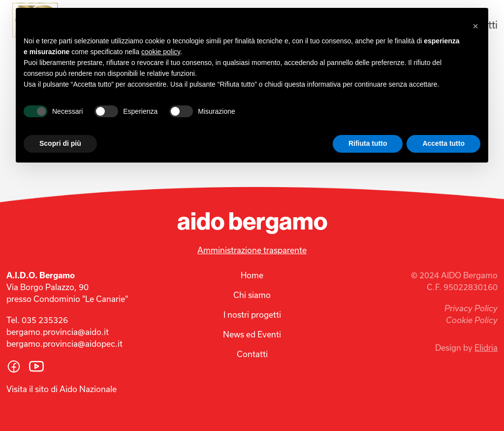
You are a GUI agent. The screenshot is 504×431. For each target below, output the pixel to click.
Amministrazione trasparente (252, 250)
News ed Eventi (252, 334)
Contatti (252, 354)
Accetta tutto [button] (443, 143)
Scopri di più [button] (60, 143)
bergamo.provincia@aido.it (58, 332)
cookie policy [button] (161, 52)
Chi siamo (252, 295)
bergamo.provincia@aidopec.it (64, 344)
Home (252, 275)
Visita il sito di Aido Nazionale (62, 389)
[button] (475, 24)
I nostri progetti (252, 315)
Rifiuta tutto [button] (368, 143)
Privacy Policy (471, 308)
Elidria (486, 348)
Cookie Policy (472, 320)
